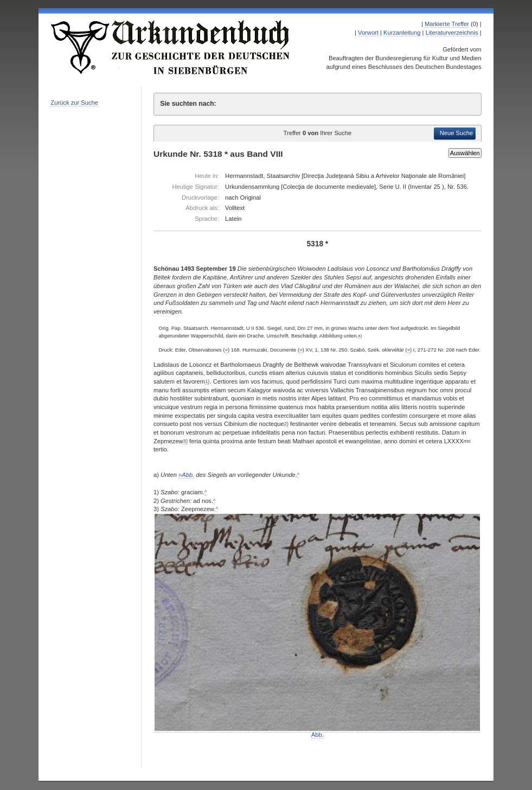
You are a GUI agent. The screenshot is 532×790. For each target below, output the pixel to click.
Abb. (317, 732)
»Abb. (186, 475)
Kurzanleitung (402, 33)
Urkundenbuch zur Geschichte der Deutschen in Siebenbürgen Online (171, 47)
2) (286, 424)
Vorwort (368, 33)
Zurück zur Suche (74, 103)
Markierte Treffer (447, 24)
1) (207, 381)
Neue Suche (457, 133)
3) (185, 441)
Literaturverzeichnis (452, 33)
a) (360, 336)
